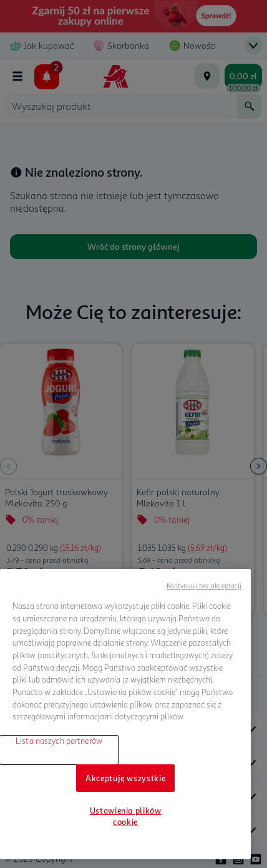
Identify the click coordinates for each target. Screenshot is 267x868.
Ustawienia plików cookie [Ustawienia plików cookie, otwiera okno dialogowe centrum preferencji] (126, 816)
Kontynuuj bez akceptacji (204, 585)
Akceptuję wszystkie (125, 778)
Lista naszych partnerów (59, 741)
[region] (125, 714)
